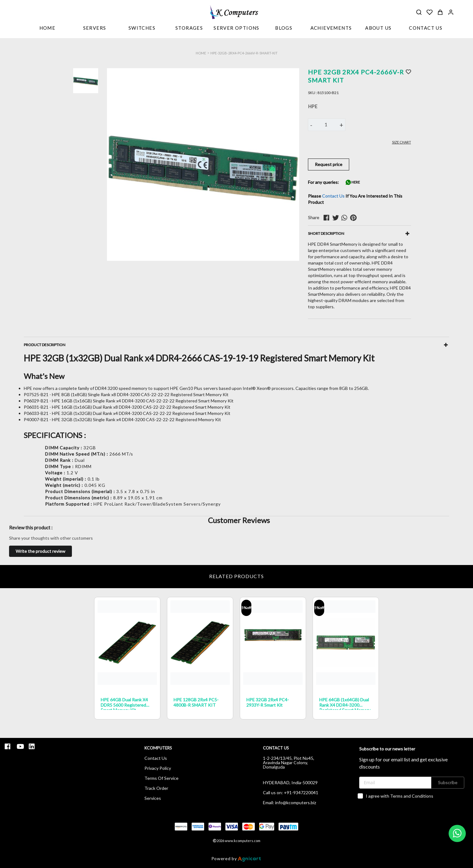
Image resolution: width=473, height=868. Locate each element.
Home (201, 53)
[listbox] (95, 28)
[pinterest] (355, 218)
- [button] (311, 125)
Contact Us (333, 196)
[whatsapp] (346, 218)
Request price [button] (329, 164)
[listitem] (8, 747)
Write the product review (40, 551)
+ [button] (341, 125)
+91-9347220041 (301, 792)
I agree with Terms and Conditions (400, 796)
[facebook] (328, 218)
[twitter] (337, 218)
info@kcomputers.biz (296, 802)
